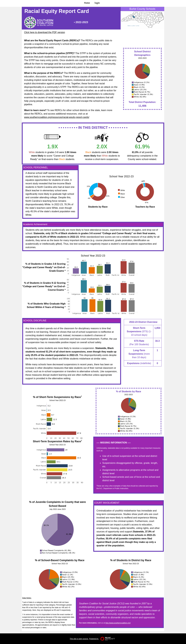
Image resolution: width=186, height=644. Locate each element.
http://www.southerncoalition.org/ (118, 623)
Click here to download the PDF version (45, 32)
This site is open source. (79, 639)
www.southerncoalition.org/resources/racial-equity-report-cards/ (57, 117)
